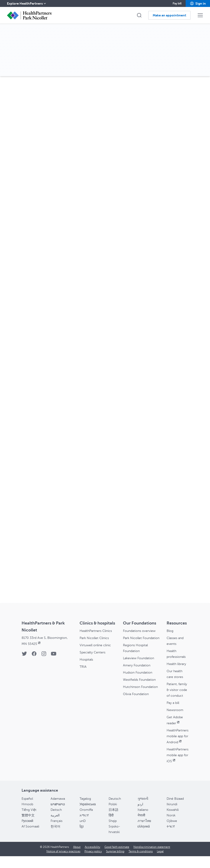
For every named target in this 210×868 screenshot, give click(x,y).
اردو (140, 816)
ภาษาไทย (144, 833)
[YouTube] (54, 655)
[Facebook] (34, 655)
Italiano (143, 822)
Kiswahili (173, 822)
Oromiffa (86, 822)
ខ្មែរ (82, 838)
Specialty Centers (94, 657)
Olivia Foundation (138, 714)
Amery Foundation (138, 675)
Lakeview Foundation (141, 668)
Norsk (171, 827)
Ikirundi (172, 816)
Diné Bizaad (175, 810)
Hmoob (27, 816)
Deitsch (56, 822)
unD (83, 833)
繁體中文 (28, 827)
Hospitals (87, 664)
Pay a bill (174, 711)
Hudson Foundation (139, 682)
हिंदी (111, 827)
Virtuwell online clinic (98, 650)
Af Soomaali (30, 838)
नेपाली (141, 827)
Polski (113, 816)
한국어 (55, 838)
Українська (88, 816)
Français (57, 833)
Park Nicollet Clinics (97, 643)
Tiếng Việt (29, 822)
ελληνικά (144, 838)
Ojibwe (172, 833)
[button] (198, 3)
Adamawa (58, 810)
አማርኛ (84, 827)
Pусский (27, 833)
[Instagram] (44, 655)
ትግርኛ (171, 838)
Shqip (113, 833)
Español (27, 810)
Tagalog (85, 810)
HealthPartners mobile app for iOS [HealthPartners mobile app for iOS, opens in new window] (179, 767)
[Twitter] (24, 655)
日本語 (113, 822)
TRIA (83, 671)
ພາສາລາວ (58, 816)
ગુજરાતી (143, 810)
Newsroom (176, 718)
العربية (55, 827)
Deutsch (115, 810)
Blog (170, 631)
